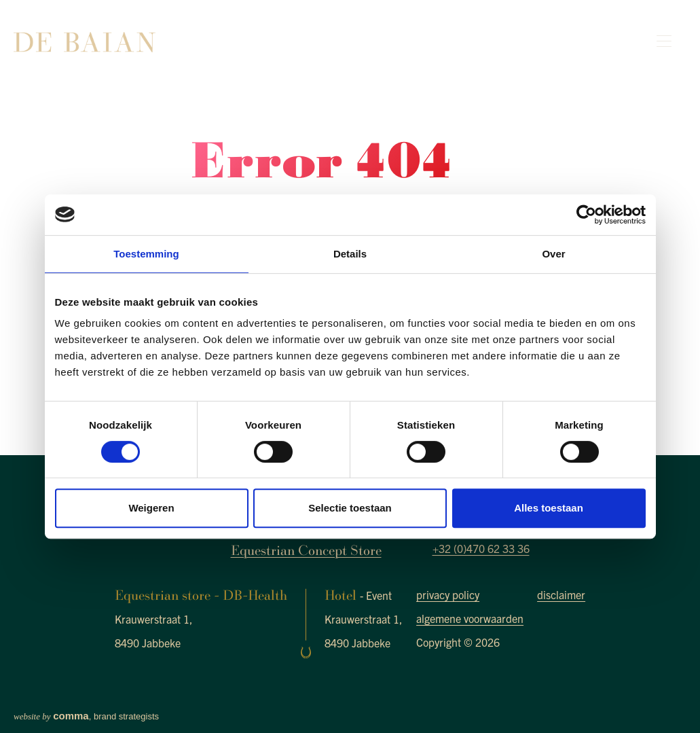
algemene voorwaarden (470, 618)
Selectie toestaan (350, 508)
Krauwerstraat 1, (154, 619)
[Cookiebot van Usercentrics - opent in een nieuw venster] (586, 215)
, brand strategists (86, 716)
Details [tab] (350, 254)
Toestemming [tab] (146, 254)
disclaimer (561, 594)
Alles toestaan (549, 508)
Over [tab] (553, 254)
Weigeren (151, 508)
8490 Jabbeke (148, 643)
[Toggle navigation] (666, 42)
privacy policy (448, 594)
